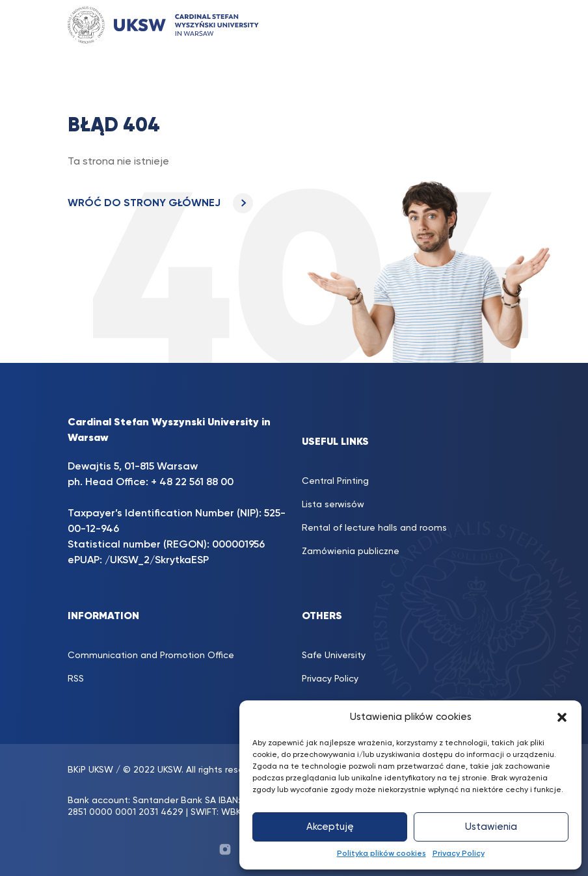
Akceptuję (330, 827)
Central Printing (335, 481)
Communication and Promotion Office (151, 656)
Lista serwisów (333, 505)
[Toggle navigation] (498, 25)
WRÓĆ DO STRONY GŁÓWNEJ (160, 204)
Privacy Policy (459, 854)
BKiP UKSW (90, 770)
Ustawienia (491, 827)
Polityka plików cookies (381, 854)
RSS (76, 679)
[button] (562, 717)
